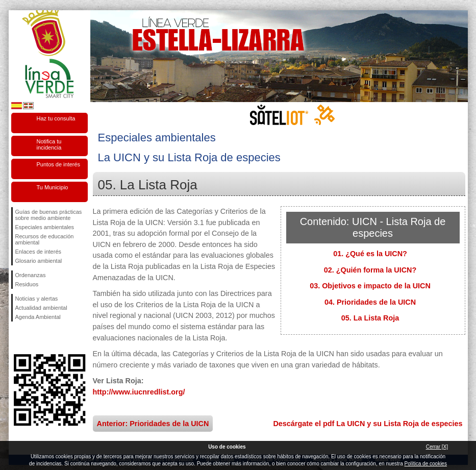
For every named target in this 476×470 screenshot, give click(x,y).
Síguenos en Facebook (17, 338)
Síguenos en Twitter (34, 338)
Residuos (27, 284)
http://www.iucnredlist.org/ (139, 392)
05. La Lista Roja (370, 318)
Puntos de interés (59, 164)
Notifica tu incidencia (49, 144)
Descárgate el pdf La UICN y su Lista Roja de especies (368, 424)
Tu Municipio (53, 187)
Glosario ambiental (39, 261)
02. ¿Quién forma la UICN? (370, 270)
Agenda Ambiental (38, 317)
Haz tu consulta (56, 118)
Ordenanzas (31, 275)
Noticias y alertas (37, 299)
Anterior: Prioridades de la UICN (153, 424)
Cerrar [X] (437, 447)
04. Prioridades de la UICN (370, 302)
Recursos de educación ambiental (45, 239)
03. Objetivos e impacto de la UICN (370, 286)
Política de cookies (426, 464)
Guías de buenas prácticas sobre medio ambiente (49, 215)
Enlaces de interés (39, 252)
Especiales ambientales (45, 227)
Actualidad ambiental (41, 308)
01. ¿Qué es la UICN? (370, 254)
